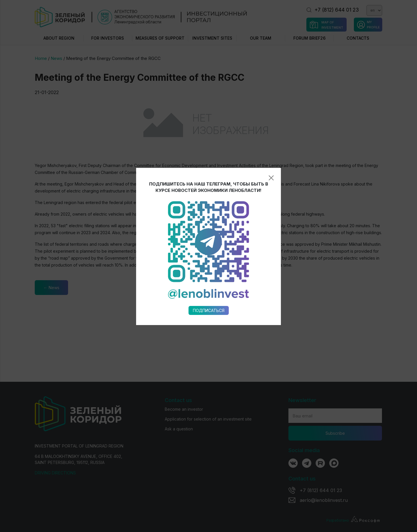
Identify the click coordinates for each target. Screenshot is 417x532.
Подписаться (209, 258)
